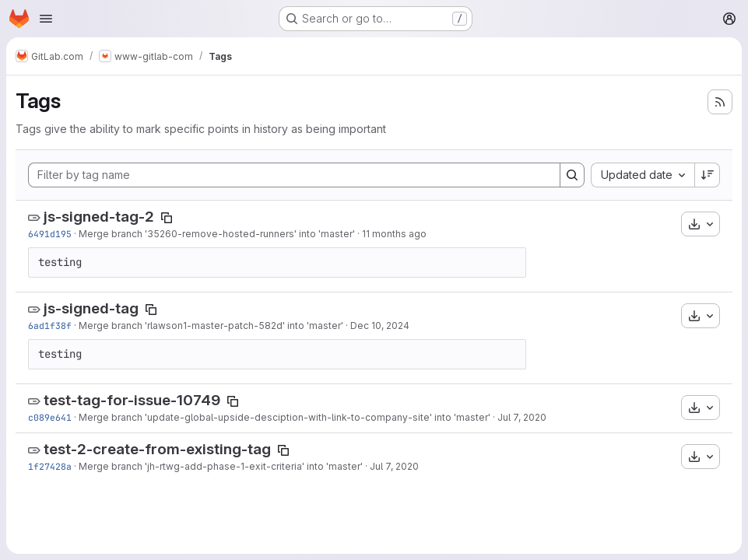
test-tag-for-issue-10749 (132, 400)
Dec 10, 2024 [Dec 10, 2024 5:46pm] (380, 325)
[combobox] (643, 175)
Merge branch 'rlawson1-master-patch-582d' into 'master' (211, 325)
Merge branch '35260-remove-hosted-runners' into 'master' (217, 234)
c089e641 (50, 417)
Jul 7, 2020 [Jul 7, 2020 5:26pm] (522, 417)
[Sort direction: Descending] (708, 175)
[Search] (572, 175)
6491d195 (50, 234)
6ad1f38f (50, 325)
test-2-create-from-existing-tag (157, 449)
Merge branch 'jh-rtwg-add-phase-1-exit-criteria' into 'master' (221, 466)
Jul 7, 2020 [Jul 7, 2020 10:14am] (394, 466)
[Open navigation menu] (46, 19)
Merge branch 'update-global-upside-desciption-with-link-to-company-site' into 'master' (284, 417)
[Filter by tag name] (294, 175)
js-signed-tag (91, 308)
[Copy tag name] (167, 218)
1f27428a (50, 466)
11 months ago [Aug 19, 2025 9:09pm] (394, 234)
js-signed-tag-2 (99, 217)
